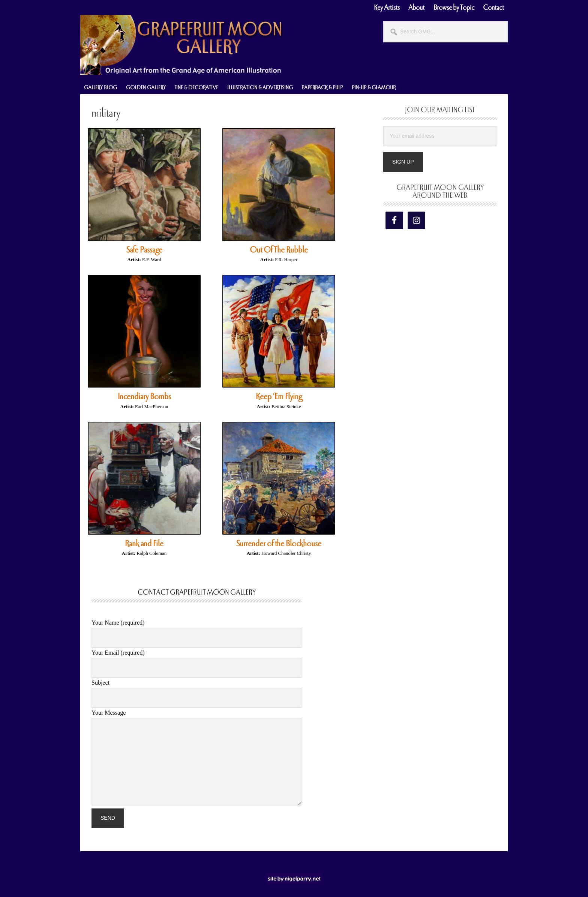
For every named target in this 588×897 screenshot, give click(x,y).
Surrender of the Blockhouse (279, 544)
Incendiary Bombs (144, 397)
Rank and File (144, 544)
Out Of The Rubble (279, 250)
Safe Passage (144, 250)
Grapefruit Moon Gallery (181, 45)
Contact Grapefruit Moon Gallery (197, 592)
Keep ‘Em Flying (279, 397)
